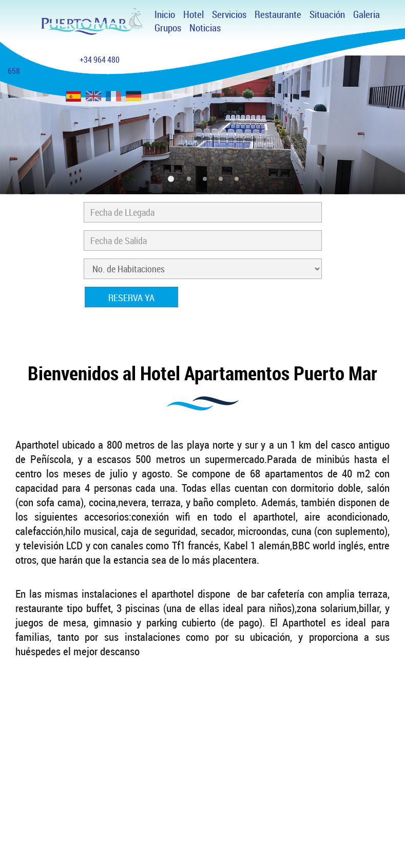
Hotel (194, 14)
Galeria (367, 14)
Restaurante (278, 14)
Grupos (168, 28)
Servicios (229, 14)
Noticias (205, 28)
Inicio (165, 14)
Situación (327, 14)
